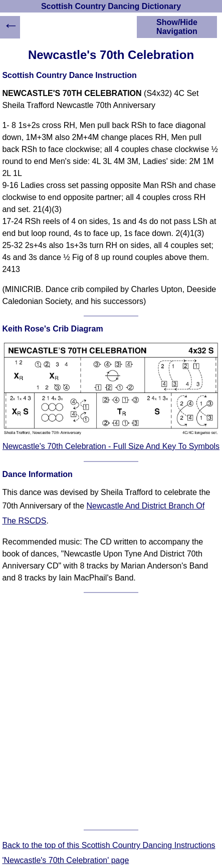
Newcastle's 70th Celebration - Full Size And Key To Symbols (111, 446)
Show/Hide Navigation (177, 27)
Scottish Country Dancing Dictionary (111, 6)
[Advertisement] (111, 711)
